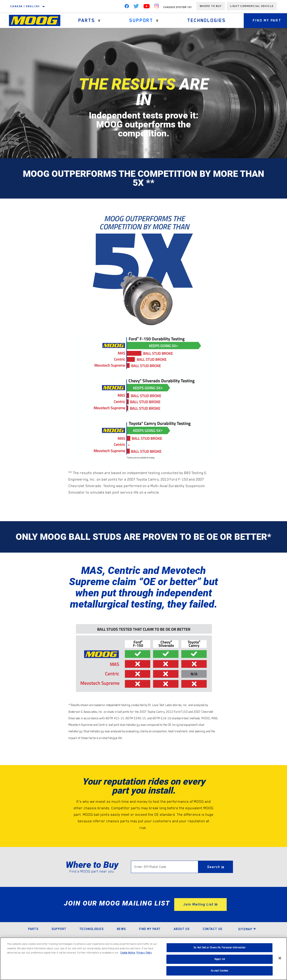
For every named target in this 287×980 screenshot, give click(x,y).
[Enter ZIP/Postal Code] (165, 867)
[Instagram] (157, 7)
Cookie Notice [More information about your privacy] (128, 953)
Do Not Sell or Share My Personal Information (220, 948)
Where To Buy (211, 6)
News (121, 929)
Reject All (220, 959)
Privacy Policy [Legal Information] (144, 953)
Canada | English (25, 6)
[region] (143, 959)
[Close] (280, 958)
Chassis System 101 (178, 7)
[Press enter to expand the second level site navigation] (99, 21)
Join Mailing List (198, 904)
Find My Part (150, 929)
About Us (182, 929)
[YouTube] (147, 7)
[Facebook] (127, 7)
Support (141, 20)
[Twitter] (136, 7)
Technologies (207, 20)
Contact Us (213, 929)
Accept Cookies (220, 971)
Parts (87, 20)
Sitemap (247, 929)
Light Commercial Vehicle (252, 6)
